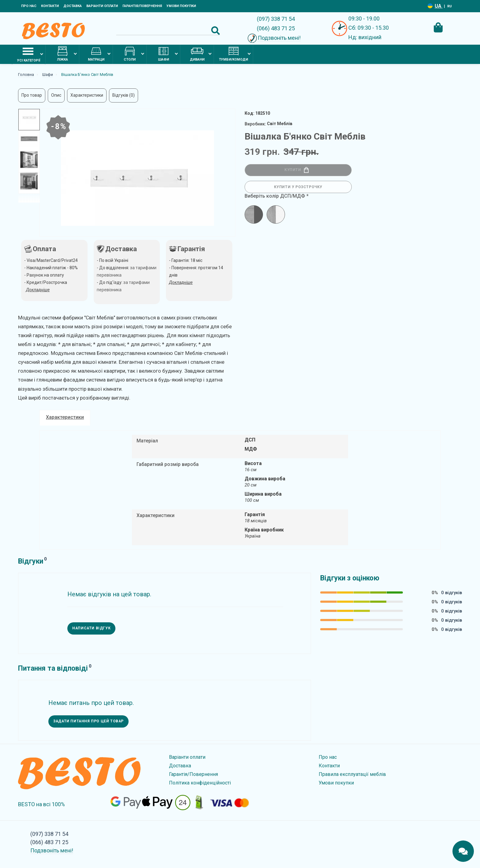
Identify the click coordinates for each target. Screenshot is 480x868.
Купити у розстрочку (298, 187)
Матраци (96, 54)
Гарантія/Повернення (142, 6)
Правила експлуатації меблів (352, 772)
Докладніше (181, 282)
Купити (296, 170)
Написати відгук (92, 626)
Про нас (29, 6)
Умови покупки (181, 6)
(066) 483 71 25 (276, 28)
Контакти (50, 6)
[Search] (168, 31)
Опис (56, 95)
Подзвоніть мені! (279, 38)
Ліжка (62, 54)
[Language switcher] (430, 6)
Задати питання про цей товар (89, 719)
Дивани (197, 54)
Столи (130, 54)
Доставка (73, 6)
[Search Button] (216, 31)
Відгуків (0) (124, 95)
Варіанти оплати (102, 6)
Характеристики (87, 95)
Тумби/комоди (233, 54)
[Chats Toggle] (463, 851)
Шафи (163, 54)
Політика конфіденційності (200, 780)
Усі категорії (29, 54)
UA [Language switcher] (439, 6)
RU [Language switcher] (450, 6)
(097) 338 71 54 (276, 19)
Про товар (32, 95)
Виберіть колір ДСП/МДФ (275, 196)
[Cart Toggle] (438, 28)
